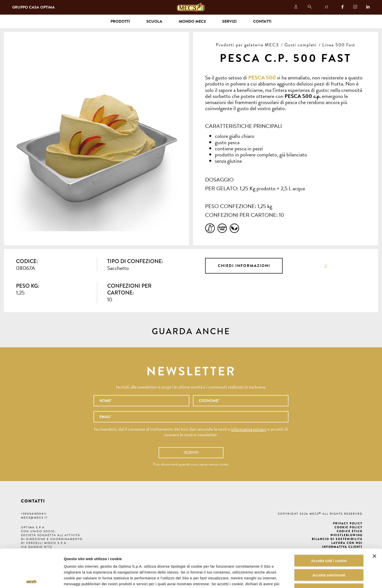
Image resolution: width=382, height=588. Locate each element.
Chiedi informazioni (244, 266)
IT (327, 7)
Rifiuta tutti (329, 562)
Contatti (262, 21)
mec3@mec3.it (34, 518)
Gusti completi (301, 45)
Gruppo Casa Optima (33, 7)
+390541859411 (34, 514)
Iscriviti (191, 453)
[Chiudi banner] (374, 529)
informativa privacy (249, 429)
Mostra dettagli (247, 578)
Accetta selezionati (329, 548)
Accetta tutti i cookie (329, 534)
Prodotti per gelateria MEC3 (247, 45)
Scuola (154, 21)
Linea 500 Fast (339, 45)
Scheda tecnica (325, 266)
